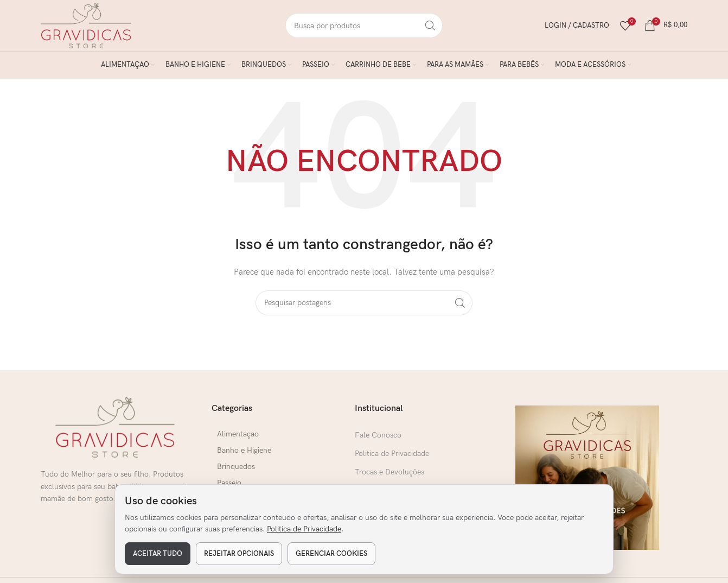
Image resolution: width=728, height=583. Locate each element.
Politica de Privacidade (304, 529)
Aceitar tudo (158, 554)
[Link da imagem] (115, 432)
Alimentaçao (238, 439)
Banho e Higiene (245, 455)
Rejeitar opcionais (239, 554)
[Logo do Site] (91, 27)
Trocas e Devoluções (389, 477)
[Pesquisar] (364, 28)
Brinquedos (237, 471)
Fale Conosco (378, 440)
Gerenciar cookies (331, 554)
